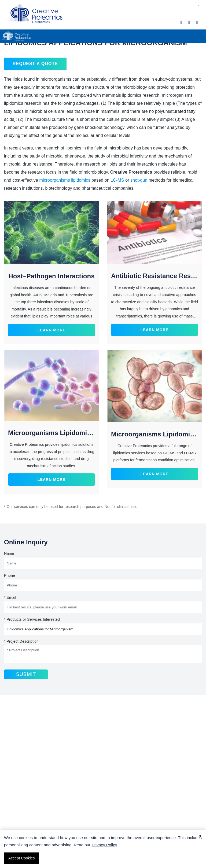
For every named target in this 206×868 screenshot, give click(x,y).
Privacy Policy (104, 845)
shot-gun (139, 180)
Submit (26, 674)
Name (9, 553)
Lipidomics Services (25, 750)
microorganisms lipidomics (65, 180)
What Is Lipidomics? (25, 798)
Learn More (51, 330)
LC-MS (117, 180)
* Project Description (21, 641)
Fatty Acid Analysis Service (31, 758)
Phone (10, 575)
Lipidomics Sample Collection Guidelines (44, 806)
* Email (10, 597)
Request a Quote (35, 64)
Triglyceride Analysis (25, 774)
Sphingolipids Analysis (27, 766)
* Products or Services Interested (32, 619)
